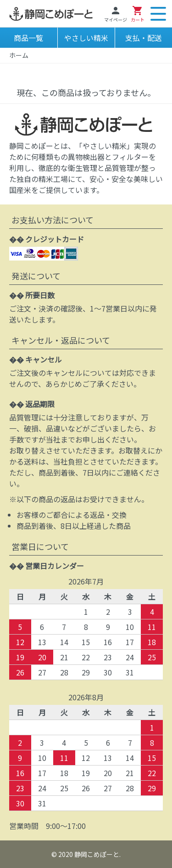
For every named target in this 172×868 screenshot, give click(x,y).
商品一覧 (28, 38)
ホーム (19, 55)
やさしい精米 (86, 38)
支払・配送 (144, 38)
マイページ (116, 14)
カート (138, 14)
